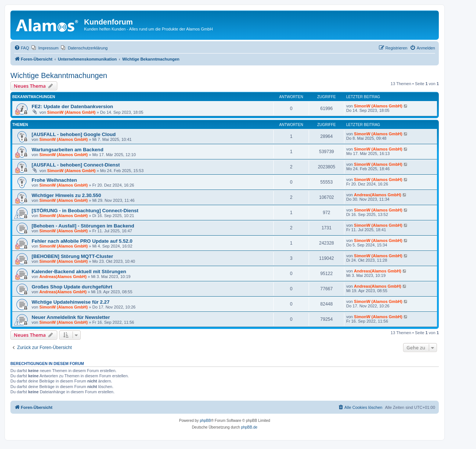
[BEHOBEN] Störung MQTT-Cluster (72, 256)
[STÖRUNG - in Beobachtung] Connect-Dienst (85, 211)
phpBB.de (249, 427)
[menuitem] (22, 48)
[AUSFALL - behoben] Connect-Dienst (76, 165)
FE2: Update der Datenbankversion (72, 106)
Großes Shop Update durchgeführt (72, 287)
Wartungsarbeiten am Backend (67, 150)
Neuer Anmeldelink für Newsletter (71, 317)
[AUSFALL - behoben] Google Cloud (74, 134)
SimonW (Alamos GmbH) (71, 112)
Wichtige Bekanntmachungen (59, 75)
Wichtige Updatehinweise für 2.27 (70, 302)
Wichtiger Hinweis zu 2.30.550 (66, 195)
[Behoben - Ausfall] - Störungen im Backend (83, 226)
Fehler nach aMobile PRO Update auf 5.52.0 (82, 241)
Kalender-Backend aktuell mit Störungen (79, 272)
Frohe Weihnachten (54, 180)
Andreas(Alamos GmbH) (378, 195)
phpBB (205, 421)
